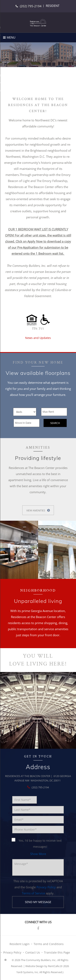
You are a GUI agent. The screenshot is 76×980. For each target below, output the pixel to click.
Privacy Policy (46, 887)
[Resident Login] (53, 6)
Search (55, 423)
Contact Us (33, 953)
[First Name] (25, 800)
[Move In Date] (27, 423)
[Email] (38, 820)
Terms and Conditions (49, 944)
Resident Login (20, 944)
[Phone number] (38, 830)
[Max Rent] (54, 412)
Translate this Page (57, 953)
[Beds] (25, 412)
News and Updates (38, 338)
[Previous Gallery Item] (6, 55)
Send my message (38, 902)
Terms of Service (33, 893)
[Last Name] (38, 810)
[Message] (38, 867)
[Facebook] (38, 928)
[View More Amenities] (38, 510)
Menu (11, 37)
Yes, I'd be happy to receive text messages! (37, 843)
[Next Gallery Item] (70, 55)
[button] (38, 854)
